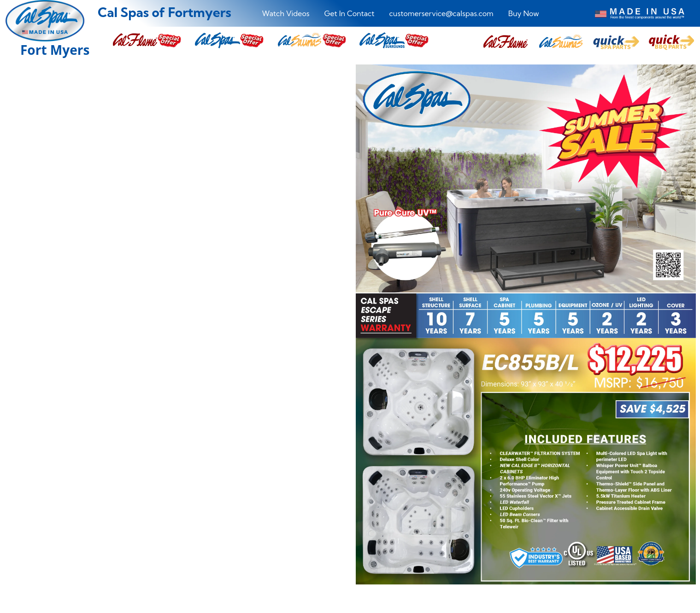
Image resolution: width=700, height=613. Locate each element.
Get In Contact (350, 13)
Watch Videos (285, 13)
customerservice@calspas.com (441, 13)
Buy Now (524, 13)
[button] (506, 42)
